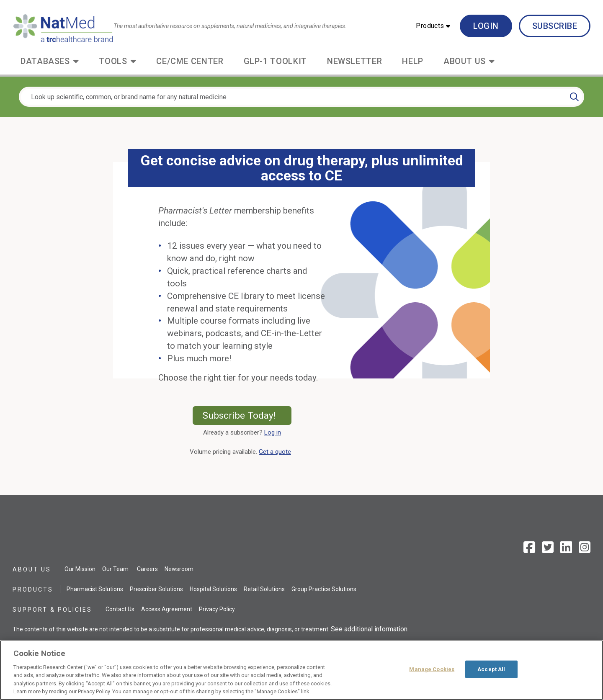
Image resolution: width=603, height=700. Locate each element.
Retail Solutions (264, 589)
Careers (147, 569)
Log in (273, 432)
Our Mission (80, 569)
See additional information (369, 629)
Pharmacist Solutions (95, 589)
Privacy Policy (217, 609)
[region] (301, 670)
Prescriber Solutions (156, 589)
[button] (433, 26)
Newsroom (179, 569)
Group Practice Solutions (324, 589)
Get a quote (277, 452)
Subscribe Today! (247, 415)
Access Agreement (167, 609)
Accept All (491, 669)
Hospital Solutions (213, 589)
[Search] (574, 97)
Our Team (115, 569)
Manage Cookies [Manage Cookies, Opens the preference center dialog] (432, 669)
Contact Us (120, 609)
